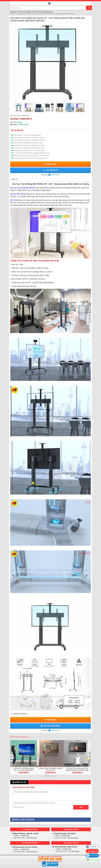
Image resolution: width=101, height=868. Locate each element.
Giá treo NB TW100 (18, 194)
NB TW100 (14, 200)
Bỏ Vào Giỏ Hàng (50, 726)
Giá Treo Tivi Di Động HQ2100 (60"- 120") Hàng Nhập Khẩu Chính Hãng (24, 770)
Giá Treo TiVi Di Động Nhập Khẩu (42, 12)
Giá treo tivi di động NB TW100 (22, 188)
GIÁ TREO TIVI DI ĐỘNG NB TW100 (44, 261)
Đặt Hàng (50, 164)
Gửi (81, 807)
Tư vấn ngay (50, 170)
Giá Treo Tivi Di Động (24, 12)
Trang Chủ (13, 12)
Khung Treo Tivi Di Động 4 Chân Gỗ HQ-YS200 (50, 769)
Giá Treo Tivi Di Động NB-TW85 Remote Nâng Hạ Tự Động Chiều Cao (77, 770)
